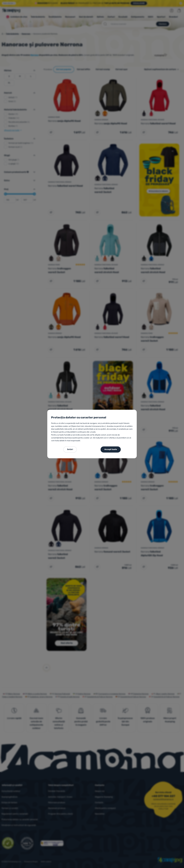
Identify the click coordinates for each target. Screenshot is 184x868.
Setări (70, 449)
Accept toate (111, 449)
